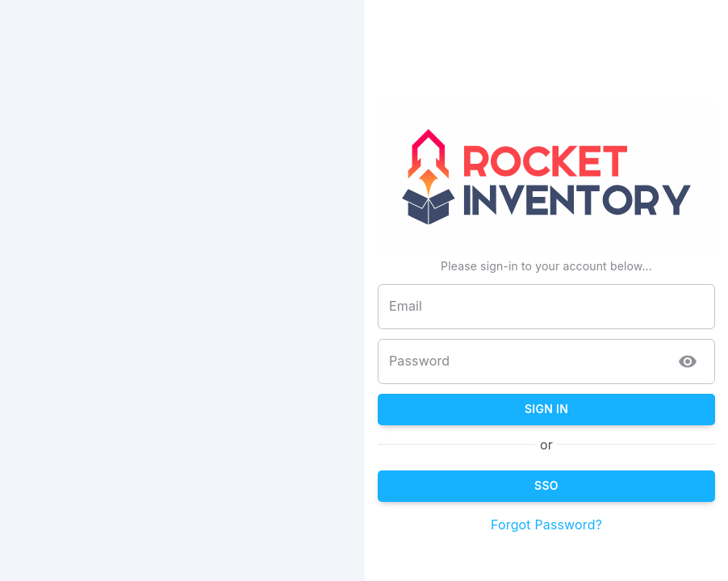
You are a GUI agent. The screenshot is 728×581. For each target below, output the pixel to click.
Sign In (606, 410)
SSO (606, 486)
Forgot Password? (606, 525)
